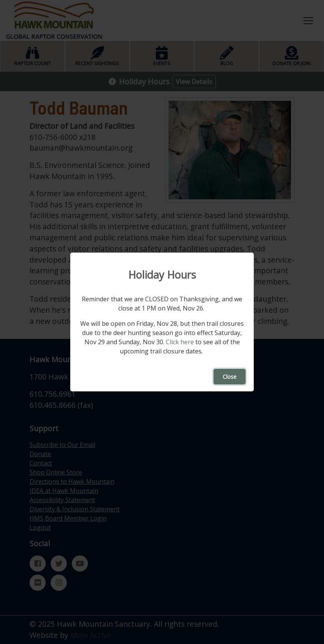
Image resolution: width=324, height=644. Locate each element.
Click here (180, 342)
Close (230, 377)
